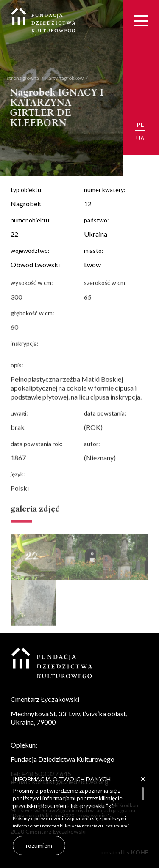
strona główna (17, 78)
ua (140, 138)
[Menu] (141, 21)
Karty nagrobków (59, 78)
